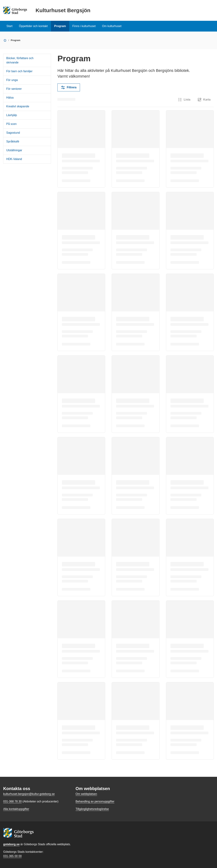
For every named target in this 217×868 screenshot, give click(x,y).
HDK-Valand (14, 159)
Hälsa (10, 98)
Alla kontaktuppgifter (16, 809)
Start (9, 26)
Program (60, 26)
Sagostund (13, 133)
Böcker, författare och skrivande (20, 60)
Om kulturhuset (112, 26)
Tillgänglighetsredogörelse (92, 809)
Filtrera (69, 87)
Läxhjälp (12, 115)
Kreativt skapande (18, 106)
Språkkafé (13, 141)
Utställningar (14, 150)
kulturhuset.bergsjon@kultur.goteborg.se (29, 794)
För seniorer (14, 89)
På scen (11, 124)
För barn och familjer (19, 71)
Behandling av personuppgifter (95, 801)
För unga (12, 80)
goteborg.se (11, 844)
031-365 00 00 (12, 856)
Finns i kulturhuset (84, 26)
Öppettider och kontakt (33, 26)
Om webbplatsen (86, 794)
